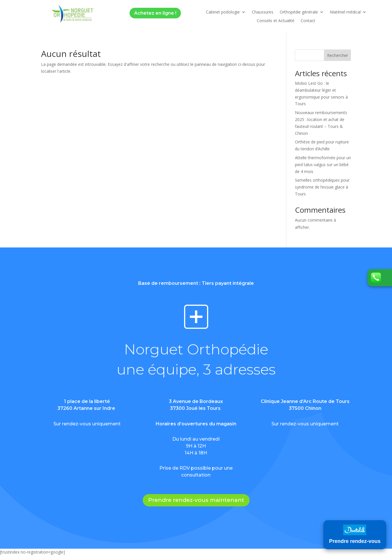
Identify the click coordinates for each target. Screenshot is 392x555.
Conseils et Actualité (276, 21)
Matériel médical (345, 12)
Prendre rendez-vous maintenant (196, 500)
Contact (308, 21)
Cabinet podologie (223, 12)
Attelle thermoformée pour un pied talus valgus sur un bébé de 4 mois (323, 165)
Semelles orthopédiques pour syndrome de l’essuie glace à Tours (322, 187)
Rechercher (338, 55)
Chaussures (263, 12)
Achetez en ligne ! (155, 13)
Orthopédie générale (299, 12)
